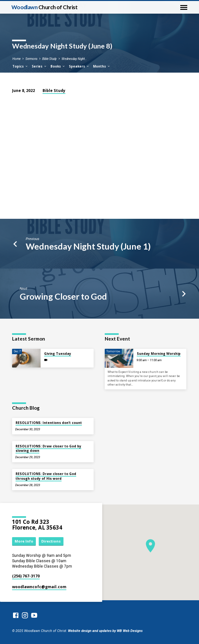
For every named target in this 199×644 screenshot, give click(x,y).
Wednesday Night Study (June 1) (88, 246)
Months (102, 66)
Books (58, 66)
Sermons (31, 59)
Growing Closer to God (63, 296)
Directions (51, 541)
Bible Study (50, 59)
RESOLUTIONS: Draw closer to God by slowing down (48, 448)
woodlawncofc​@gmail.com (39, 587)
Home (17, 59)
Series (39, 66)
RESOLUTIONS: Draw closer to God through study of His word (46, 476)
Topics (20, 66)
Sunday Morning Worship (159, 354)
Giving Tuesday (58, 354)
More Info (24, 541)
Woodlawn (45, 7)
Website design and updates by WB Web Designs (105, 631)
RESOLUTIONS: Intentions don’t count (49, 423)
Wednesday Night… (74, 59)
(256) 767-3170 (26, 576)
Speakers (79, 66)
